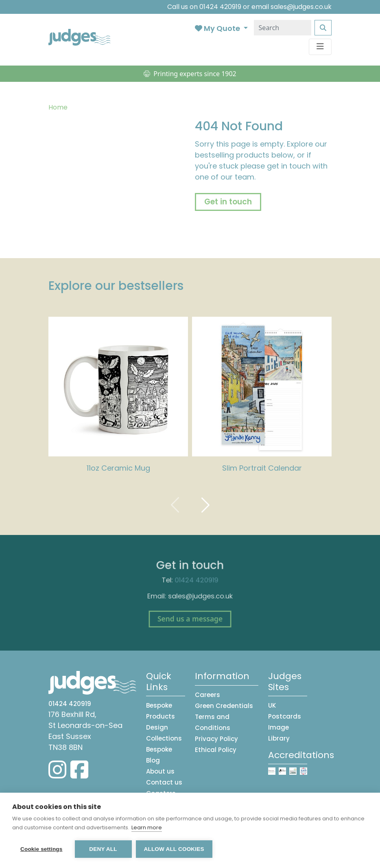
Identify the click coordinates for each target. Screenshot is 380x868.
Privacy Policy (216, 739)
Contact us (164, 782)
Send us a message (190, 615)
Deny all (103, 849)
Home (58, 107)
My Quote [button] (218, 28)
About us (160, 771)
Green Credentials (224, 706)
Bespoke (159, 749)
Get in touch (228, 202)
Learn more (147, 827)
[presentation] (175, 505)
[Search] (283, 28)
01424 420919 (220, 7)
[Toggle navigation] (320, 47)
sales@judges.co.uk (301, 7)
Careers (207, 695)
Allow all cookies (174, 849)
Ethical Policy (216, 750)
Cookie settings (41, 849)
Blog (153, 760)
